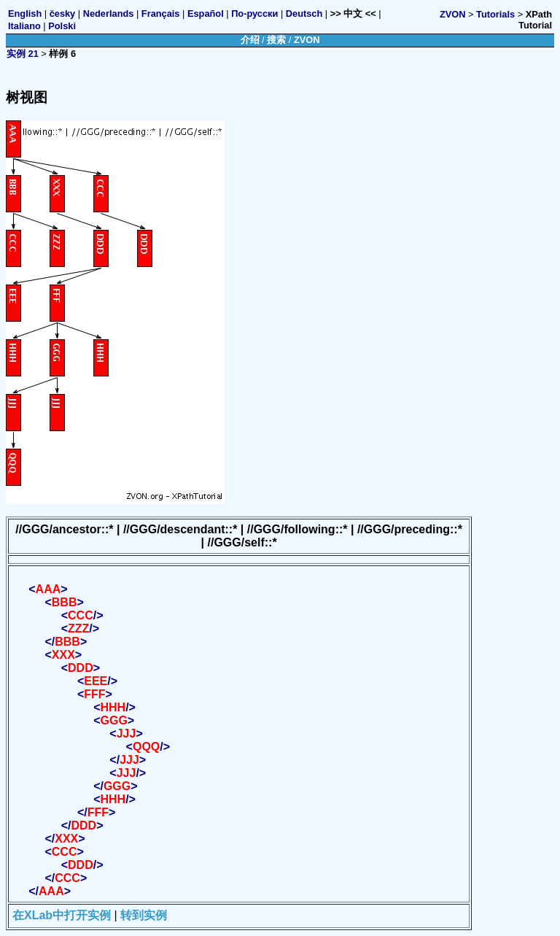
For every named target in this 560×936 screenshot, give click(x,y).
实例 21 (23, 54)
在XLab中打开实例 (62, 915)
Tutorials (495, 14)
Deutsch (304, 13)
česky (63, 13)
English (25, 13)
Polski (62, 26)
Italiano (24, 26)
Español (206, 13)
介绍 (250, 40)
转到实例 (144, 915)
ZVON (453, 14)
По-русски (254, 13)
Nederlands (109, 13)
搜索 (276, 40)
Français (161, 13)
